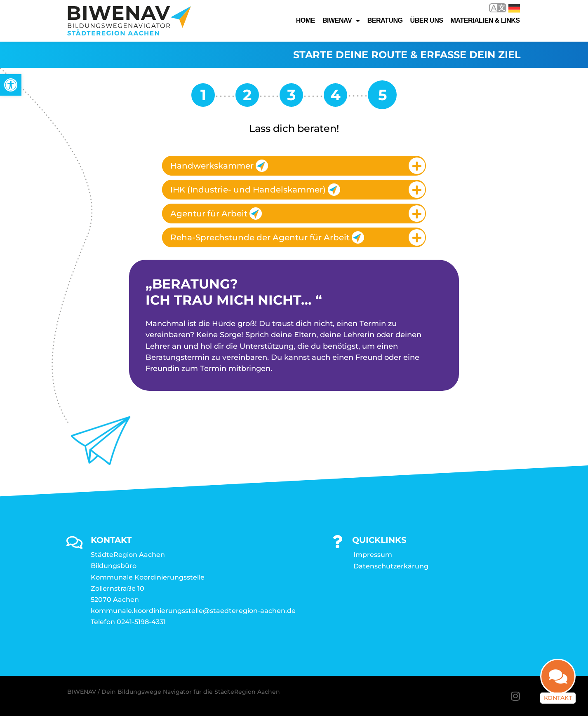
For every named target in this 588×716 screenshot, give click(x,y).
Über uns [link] (427, 20)
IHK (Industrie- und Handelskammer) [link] (255, 190)
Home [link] (306, 20)
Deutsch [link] (514, 8)
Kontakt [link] (558, 700)
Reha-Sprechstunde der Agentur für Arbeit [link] (267, 237)
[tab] (294, 166)
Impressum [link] (373, 555)
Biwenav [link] (341, 21)
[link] (11, 85)
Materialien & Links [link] (485, 20)
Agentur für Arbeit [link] (216, 214)
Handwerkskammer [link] (219, 166)
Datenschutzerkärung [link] (391, 566)
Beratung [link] (385, 20)
